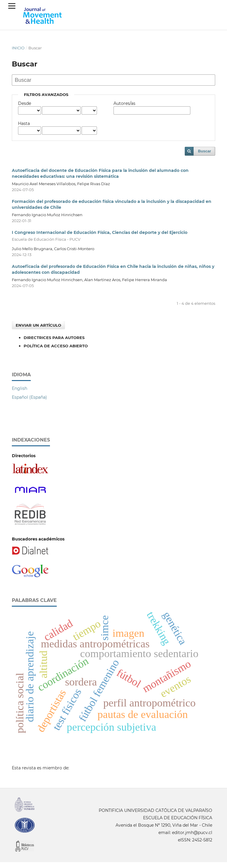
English (20, 388)
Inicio (18, 48)
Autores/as (124, 103)
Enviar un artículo (38, 325)
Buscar (205, 151)
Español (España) (29, 397)
